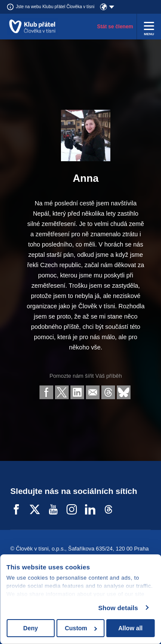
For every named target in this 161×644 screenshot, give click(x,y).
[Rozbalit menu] (149, 27)
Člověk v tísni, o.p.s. (41, 549)
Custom (81, 628)
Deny (30, 628)
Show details (118, 608)
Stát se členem (115, 27)
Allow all (130, 628)
